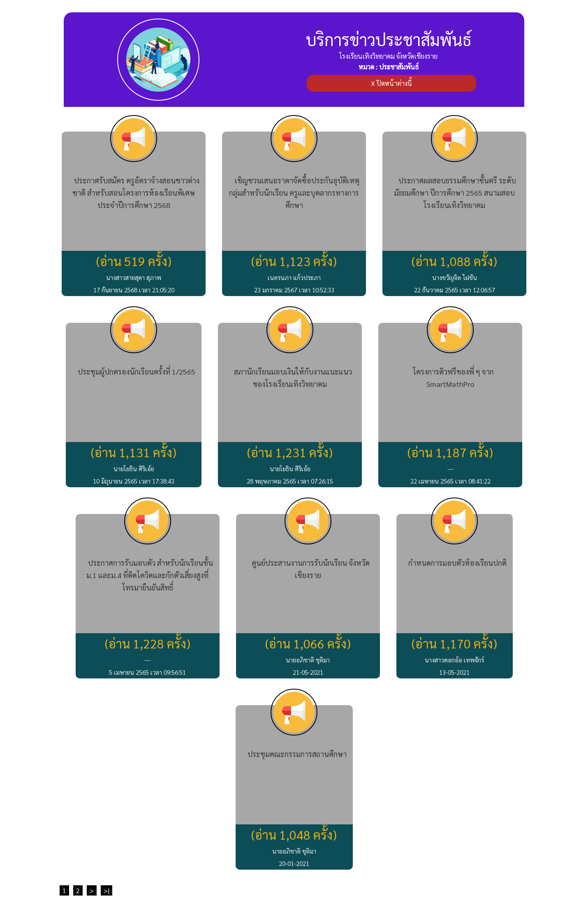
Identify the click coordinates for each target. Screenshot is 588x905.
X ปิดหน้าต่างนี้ (391, 83)
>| (106, 890)
